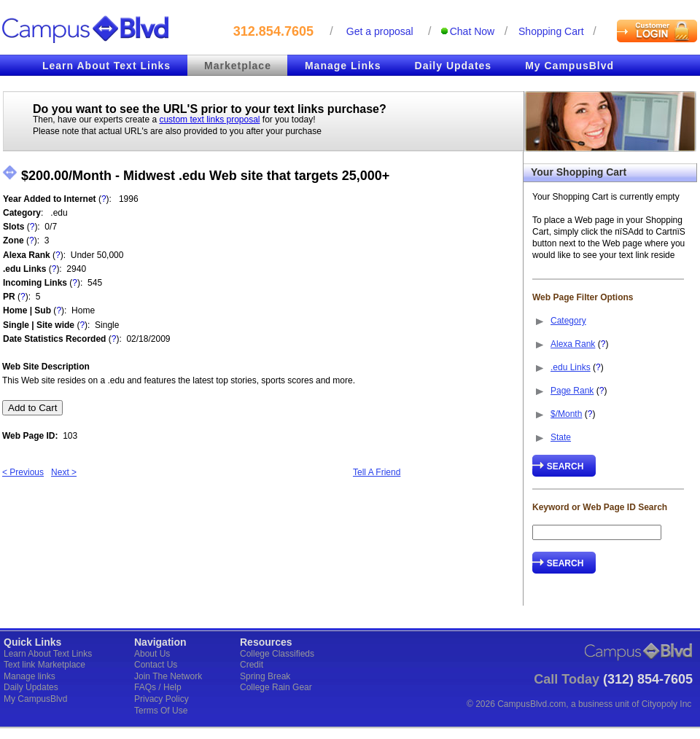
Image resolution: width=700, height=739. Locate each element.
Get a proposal (380, 31)
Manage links (30, 676)
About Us (152, 654)
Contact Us (156, 665)
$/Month (566, 414)
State (561, 437)
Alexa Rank (573, 344)
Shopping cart (551, 31)
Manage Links (343, 66)
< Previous (23, 472)
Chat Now (472, 31)
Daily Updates (454, 66)
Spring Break (265, 676)
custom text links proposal (209, 120)
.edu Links (571, 367)
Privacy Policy (162, 699)
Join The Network (168, 676)
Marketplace (238, 66)
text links (299, 109)
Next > (64, 472)
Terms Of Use (161, 711)
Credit (252, 665)
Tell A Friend (377, 472)
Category (568, 321)
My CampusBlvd (569, 66)
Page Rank (572, 391)
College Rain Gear (276, 687)
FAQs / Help (158, 687)
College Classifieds (277, 654)
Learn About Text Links (106, 66)
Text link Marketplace (44, 665)
